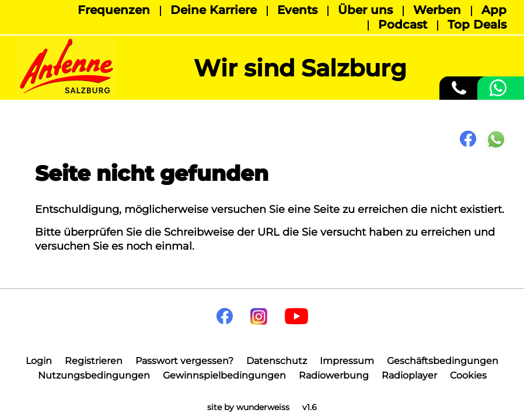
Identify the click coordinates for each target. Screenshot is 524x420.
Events (297, 10)
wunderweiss (263, 407)
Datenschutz (277, 361)
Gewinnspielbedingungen (224, 375)
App (494, 10)
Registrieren (94, 361)
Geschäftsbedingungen (443, 361)
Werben (437, 10)
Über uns (365, 10)
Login (39, 361)
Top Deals (477, 24)
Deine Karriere (214, 10)
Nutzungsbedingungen (94, 375)
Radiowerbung (334, 375)
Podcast (403, 24)
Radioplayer (409, 375)
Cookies (468, 375)
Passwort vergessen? (184, 361)
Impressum (347, 361)
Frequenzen (114, 10)
